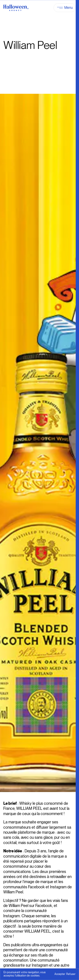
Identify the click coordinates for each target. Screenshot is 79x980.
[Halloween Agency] (16, 8)
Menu (68, 8)
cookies (35, 976)
